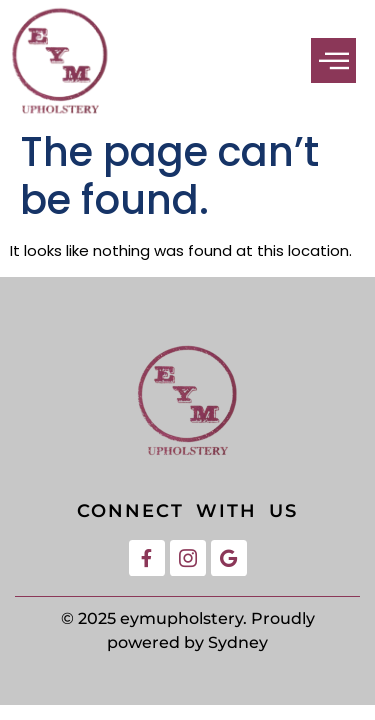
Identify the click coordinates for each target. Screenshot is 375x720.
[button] (333, 60)
